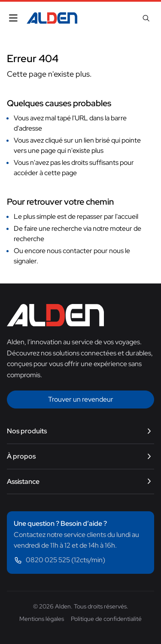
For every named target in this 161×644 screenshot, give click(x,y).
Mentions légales (42, 619)
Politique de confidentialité (106, 619)
